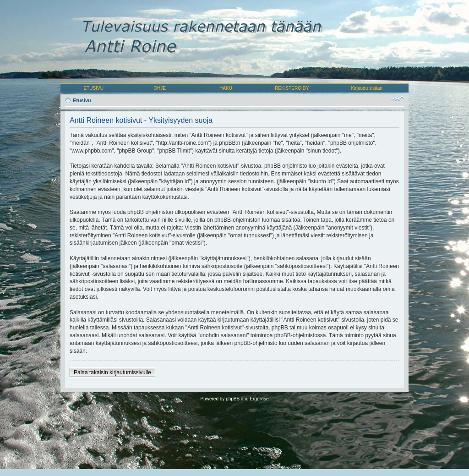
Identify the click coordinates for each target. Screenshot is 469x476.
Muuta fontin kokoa (397, 98)
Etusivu (82, 100)
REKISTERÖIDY (292, 88)
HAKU (226, 88)
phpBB (233, 399)
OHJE (160, 88)
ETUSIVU (94, 88)
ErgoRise (259, 399)
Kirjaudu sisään (367, 88)
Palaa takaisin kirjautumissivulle (112, 372)
